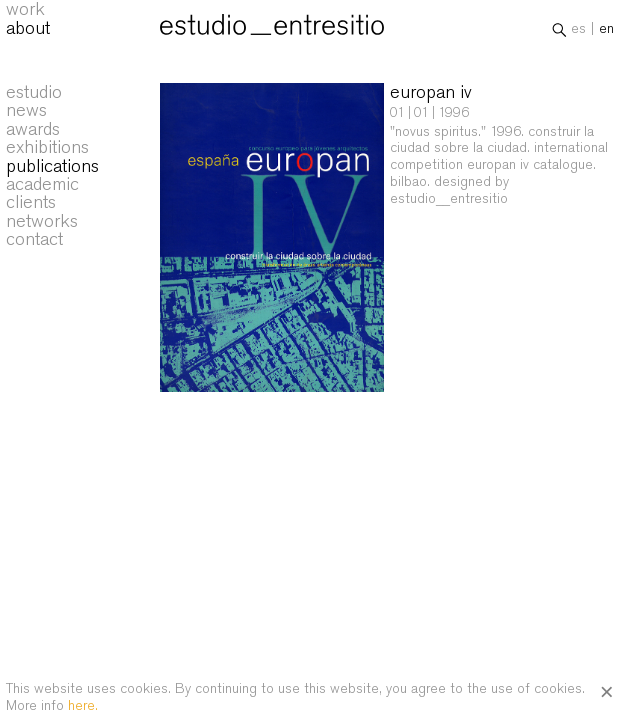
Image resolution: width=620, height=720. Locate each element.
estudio (34, 92)
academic (42, 184)
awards (33, 129)
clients (31, 202)
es (578, 31)
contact (34, 239)
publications (52, 166)
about (28, 30)
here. (83, 705)
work (25, 12)
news (26, 110)
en (606, 31)
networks (42, 221)
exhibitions (47, 147)
